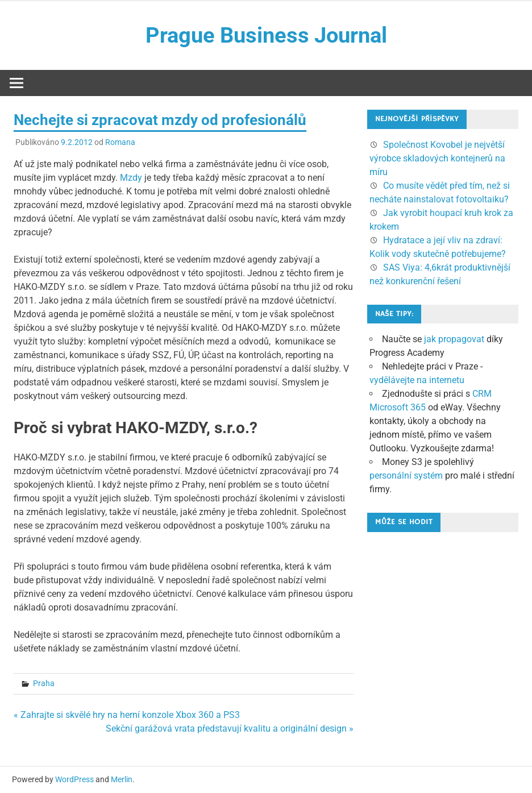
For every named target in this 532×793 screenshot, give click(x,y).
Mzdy (131, 178)
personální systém (406, 476)
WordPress (74, 779)
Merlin (122, 779)
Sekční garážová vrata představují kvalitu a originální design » (230, 728)
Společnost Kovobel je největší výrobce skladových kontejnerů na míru (437, 158)
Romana (120, 142)
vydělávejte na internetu (417, 380)
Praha (44, 683)
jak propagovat (454, 339)
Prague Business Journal (266, 35)
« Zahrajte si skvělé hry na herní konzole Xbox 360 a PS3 (127, 715)
